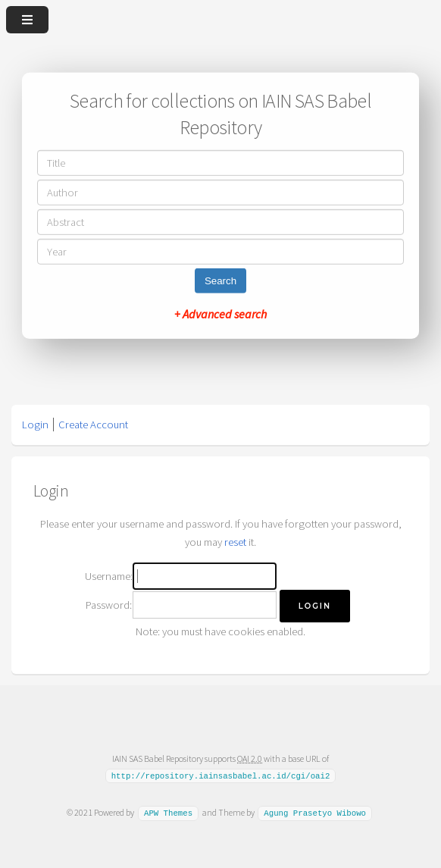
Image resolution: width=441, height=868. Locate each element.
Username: (109, 576)
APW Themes (168, 813)
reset (235, 542)
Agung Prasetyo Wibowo (315, 813)
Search (220, 281)
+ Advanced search (220, 314)
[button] (315, 606)
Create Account (93, 425)
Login (35, 425)
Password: (109, 605)
